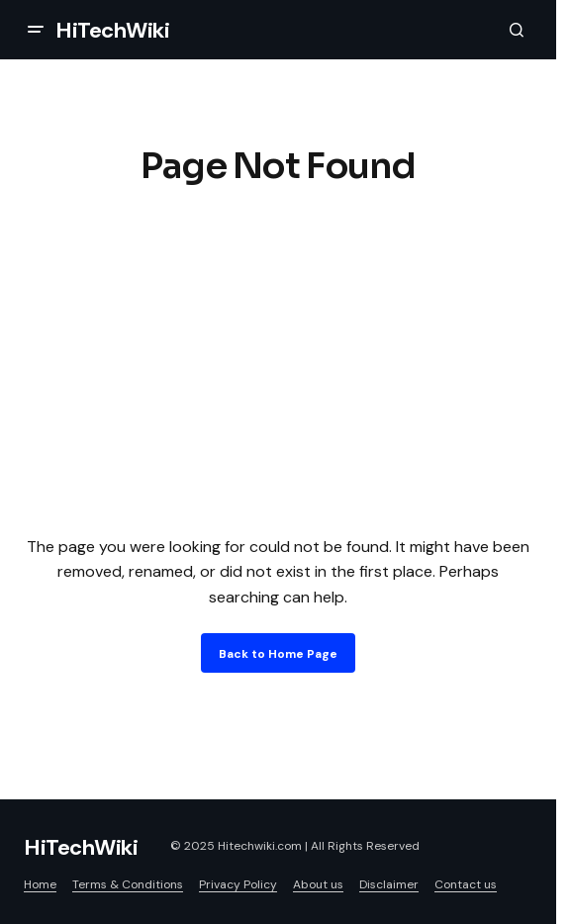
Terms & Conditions (128, 884)
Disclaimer (389, 884)
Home (40, 884)
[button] (36, 30)
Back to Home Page (278, 654)
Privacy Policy (238, 884)
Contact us (466, 884)
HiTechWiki (113, 30)
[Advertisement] (285, 356)
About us (318, 884)
